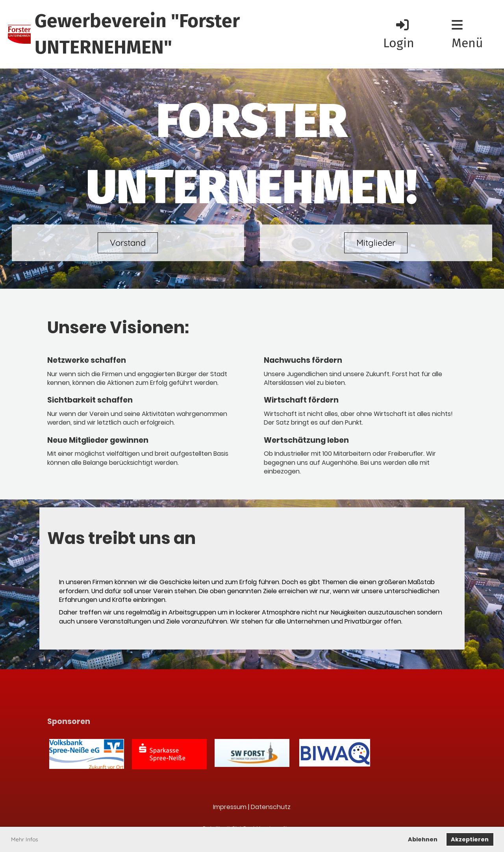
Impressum (230, 807)
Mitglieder (376, 243)
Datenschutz (271, 807)
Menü (467, 34)
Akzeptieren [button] (470, 839)
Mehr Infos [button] (25, 839)
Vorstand (128, 243)
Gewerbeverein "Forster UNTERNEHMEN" (137, 34)
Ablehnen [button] (423, 839)
